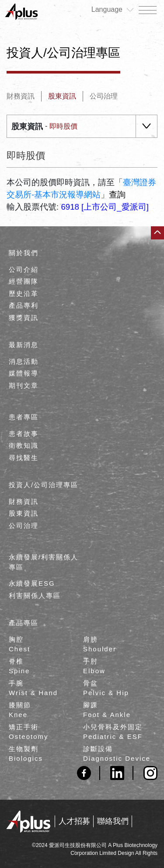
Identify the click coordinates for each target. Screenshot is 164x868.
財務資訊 (21, 96)
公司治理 (104, 96)
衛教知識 (24, 445)
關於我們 (24, 253)
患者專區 (24, 417)
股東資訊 (62, 96)
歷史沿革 (24, 293)
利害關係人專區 (35, 596)
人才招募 (74, 821)
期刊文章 (24, 385)
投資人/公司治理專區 (44, 485)
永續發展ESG (32, 583)
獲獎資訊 (24, 318)
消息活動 (24, 361)
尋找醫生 (24, 458)
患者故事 (24, 434)
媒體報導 (24, 373)
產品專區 (24, 623)
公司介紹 (24, 269)
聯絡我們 (113, 821)
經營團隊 (24, 281)
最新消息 (24, 345)
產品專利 (24, 305)
